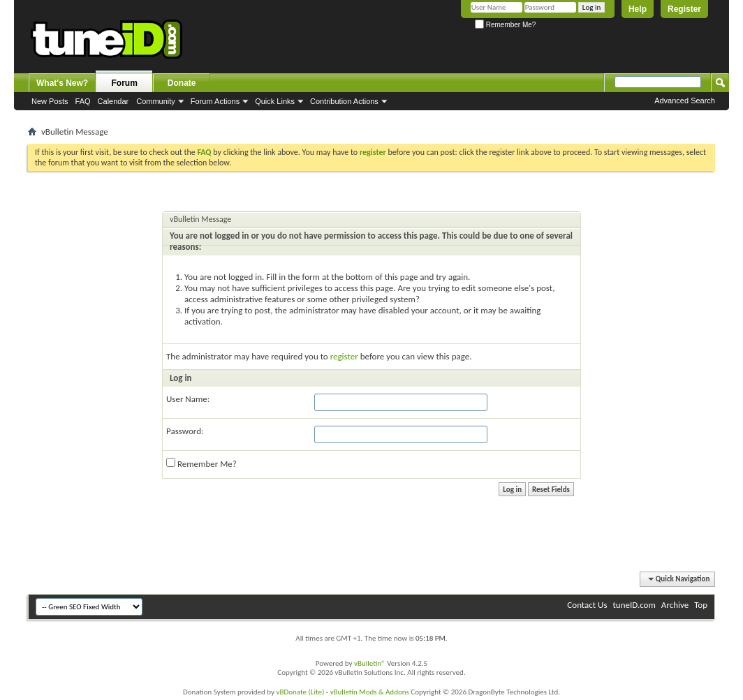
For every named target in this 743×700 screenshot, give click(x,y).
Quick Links (275, 101)
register (344, 356)
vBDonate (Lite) (300, 692)
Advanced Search (685, 100)
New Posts (50, 101)
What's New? (62, 83)
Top (701, 605)
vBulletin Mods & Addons (370, 692)
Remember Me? (505, 25)
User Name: (188, 399)
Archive (675, 605)
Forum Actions (215, 101)
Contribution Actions (344, 101)
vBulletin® (370, 663)
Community (156, 101)
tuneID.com (634, 605)
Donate (182, 83)
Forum (125, 83)
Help (638, 9)
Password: (185, 431)
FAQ (83, 101)
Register (684, 9)
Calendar (113, 101)
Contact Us (587, 605)
